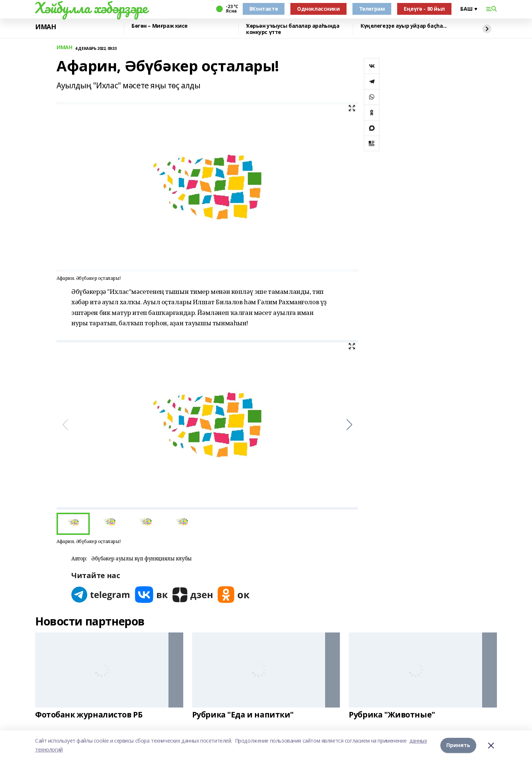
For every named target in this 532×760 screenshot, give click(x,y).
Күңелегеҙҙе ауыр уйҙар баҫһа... (404, 26)
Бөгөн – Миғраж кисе (160, 26)
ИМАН (45, 27)
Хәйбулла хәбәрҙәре (91, 8)
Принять (458, 745)
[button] (349, 425)
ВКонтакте (264, 9)
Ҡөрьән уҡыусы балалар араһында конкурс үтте (293, 29)
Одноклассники (318, 9)
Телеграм (372, 9)
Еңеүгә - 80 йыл (424, 9)
